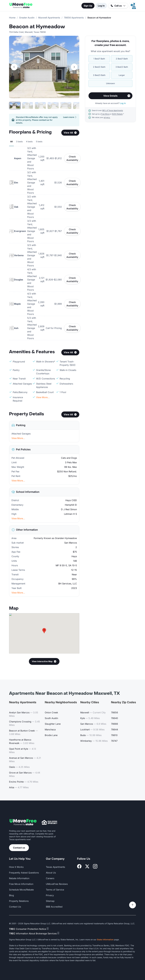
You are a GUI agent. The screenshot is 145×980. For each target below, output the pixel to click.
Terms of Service (55, 890)
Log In (101, 6)
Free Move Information (21, 884)
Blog (11, 895)
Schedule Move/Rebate (21, 890)
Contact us (19, 848)
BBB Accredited (54, 907)
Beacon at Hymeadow (37, 27)
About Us (51, 873)
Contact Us (15, 907)
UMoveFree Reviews (57, 884)
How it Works (16, 867)
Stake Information (105, 940)
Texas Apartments (55, 867)
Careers (50, 878)
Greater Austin (27, 18)
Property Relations (19, 901)
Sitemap (50, 901)
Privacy (50, 895)
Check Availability (72, 158)
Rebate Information (19, 878)
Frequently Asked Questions (24, 873)
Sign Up (88, 6)
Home (12, 18)
